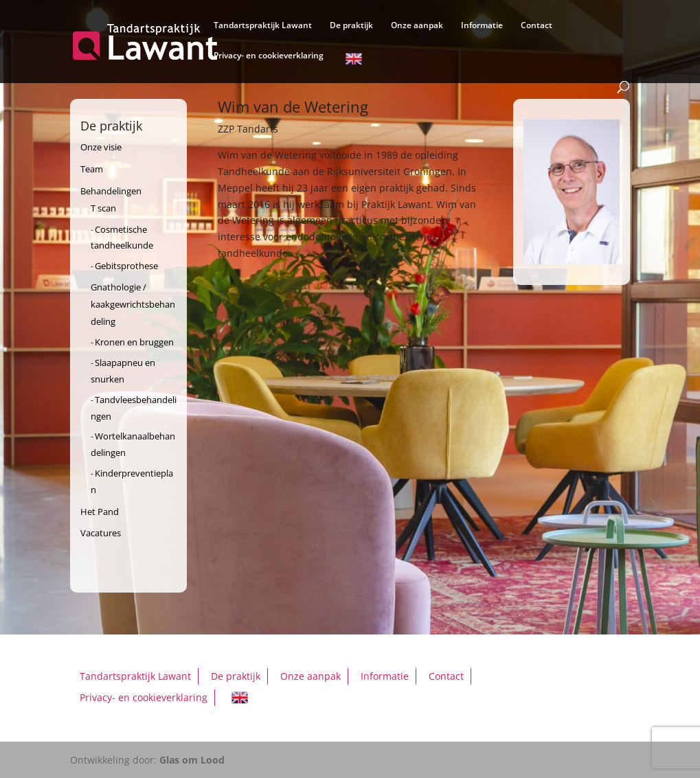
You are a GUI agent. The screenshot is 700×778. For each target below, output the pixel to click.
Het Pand (100, 512)
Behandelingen (111, 191)
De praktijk (351, 26)
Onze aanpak (417, 26)
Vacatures (101, 533)
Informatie (482, 26)
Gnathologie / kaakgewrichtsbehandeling (133, 304)
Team (92, 169)
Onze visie (101, 147)
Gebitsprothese (126, 266)
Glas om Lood (192, 760)
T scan (103, 208)
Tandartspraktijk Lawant (263, 26)
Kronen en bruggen (134, 342)
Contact (537, 26)
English (354, 61)
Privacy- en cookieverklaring (269, 56)
